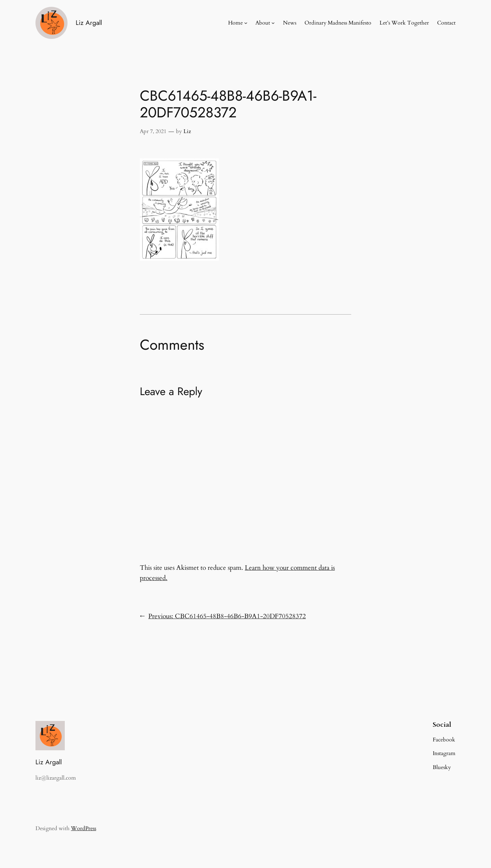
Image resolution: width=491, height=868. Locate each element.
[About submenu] (273, 23)
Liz (187, 131)
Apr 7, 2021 (153, 131)
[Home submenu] (246, 23)
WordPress (84, 828)
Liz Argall (89, 23)
